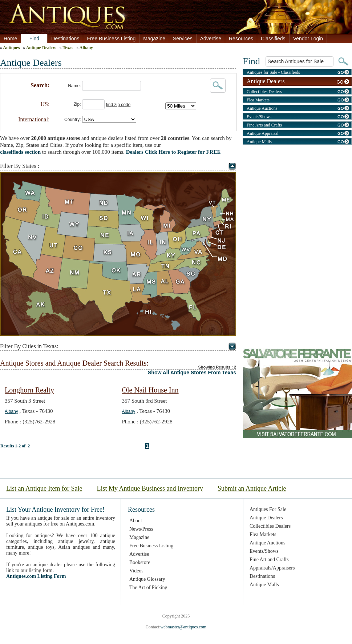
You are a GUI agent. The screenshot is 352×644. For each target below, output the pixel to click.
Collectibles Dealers (264, 92)
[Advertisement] (297, 198)
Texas (68, 48)
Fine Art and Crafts (269, 560)
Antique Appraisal (263, 133)
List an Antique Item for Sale (44, 488)
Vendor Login (308, 39)
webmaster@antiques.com (183, 627)
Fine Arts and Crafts (264, 125)
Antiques (11, 48)
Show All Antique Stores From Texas (192, 373)
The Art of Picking (148, 587)
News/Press (141, 529)
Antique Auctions (262, 108)
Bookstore (140, 562)
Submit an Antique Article (252, 488)
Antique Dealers (41, 48)
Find (34, 39)
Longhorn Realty (29, 390)
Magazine (154, 39)
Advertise (211, 39)
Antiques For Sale (268, 509)
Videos (136, 571)
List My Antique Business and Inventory (150, 488)
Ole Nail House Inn (150, 390)
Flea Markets (258, 100)
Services (183, 39)
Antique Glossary (147, 579)
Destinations (65, 39)
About (136, 521)
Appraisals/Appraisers (272, 568)
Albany (86, 48)
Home (10, 39)
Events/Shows (259, 117)
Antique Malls (259, 142)
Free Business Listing (111, 39)
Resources (241, 39)
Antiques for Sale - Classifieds (273, 72)
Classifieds (273, 39)
